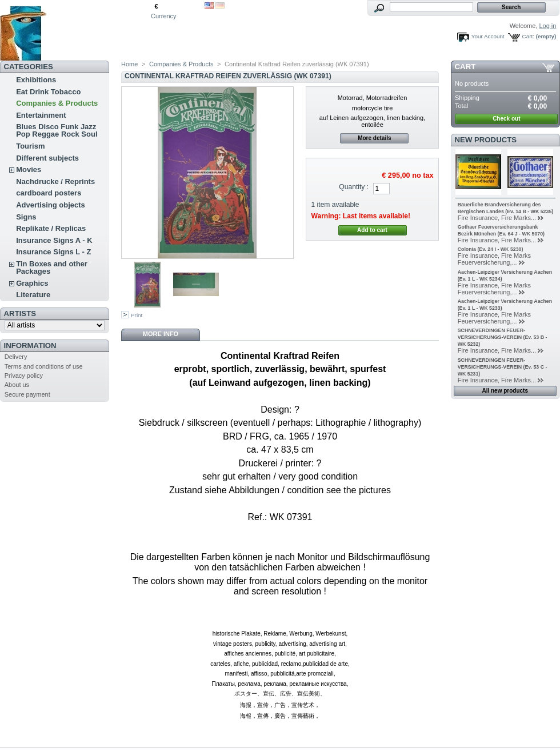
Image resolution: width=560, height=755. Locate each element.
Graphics (32, 283)
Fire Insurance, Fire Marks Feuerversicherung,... (494, 259)
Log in (547, 26)
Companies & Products (57, 103)
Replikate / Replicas (51, 228)
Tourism (30, 146)
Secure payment (27, 394)
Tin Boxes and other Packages (52, 267)
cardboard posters (49, 193)
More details (374, 138)
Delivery (16, 357)
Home (129, 64)
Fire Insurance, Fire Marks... (497, 218)
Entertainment (41, 115)
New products (486, 140)
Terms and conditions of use (44, 366)
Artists (20, 313)
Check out (506, 119)
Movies (29, 169)
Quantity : (354, 187)
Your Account (488, 36)
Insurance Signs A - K (54, 240)
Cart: (528, 36)
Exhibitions (36, 80)
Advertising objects (51, 205)
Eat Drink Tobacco (48, 92)
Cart (465, 67)
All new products (505, 391)
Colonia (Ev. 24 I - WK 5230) (491, 249)
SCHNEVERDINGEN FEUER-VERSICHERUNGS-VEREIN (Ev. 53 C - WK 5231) (503, 367)
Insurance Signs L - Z (53, 252)
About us (17, 385)
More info (161, 334)
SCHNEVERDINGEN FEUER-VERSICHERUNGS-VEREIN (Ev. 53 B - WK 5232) (503, 337)
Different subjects (47, 158)
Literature (33, 295)
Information (30, 345)
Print (137, 315)
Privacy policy (24, 375)
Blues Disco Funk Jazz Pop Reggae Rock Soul (57, 130)
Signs (26, 217)
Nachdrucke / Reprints (55, 181)
